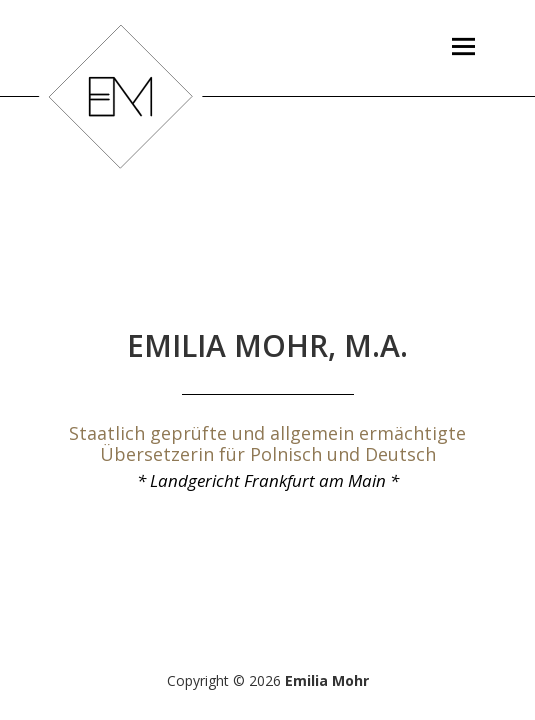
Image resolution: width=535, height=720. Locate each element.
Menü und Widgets (463, 79)
